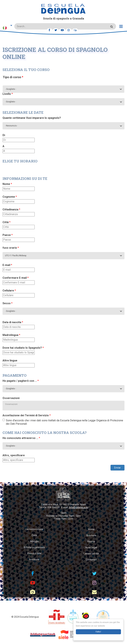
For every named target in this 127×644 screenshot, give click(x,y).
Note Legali (91, 548)
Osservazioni (11, 398)
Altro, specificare (14, 455)
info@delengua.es (79, 507)
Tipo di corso (13, 77)
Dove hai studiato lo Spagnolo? (23, 348)
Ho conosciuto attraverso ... (21, 438)
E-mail (7, 265)
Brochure (91, 535)
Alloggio (34, 541)
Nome (7, 184)
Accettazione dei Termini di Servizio (27, 415)
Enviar (117, 468)
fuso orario (11, 248)
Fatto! (98, 632)
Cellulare (9, 291)
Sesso (7, 303)
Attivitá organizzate (34, 547)
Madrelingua (11, 335)
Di (4, 135)
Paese (8, 235)
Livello (8, 94)
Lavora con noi (91, 554)
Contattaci (91, 560)
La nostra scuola (34, 529)
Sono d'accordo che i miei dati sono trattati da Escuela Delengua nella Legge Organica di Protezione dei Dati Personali (63, 422)
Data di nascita (13, 322)
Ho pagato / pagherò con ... (21, 381)
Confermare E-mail (16, 278)
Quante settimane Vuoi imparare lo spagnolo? (32, 118)
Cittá (6, 222)
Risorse (91, 541)
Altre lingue (10, 361)
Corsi (34, 535)
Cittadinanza (11, 209)
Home (91, 529)
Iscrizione (34, 559)
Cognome (10, 197)
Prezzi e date (34, 553)
